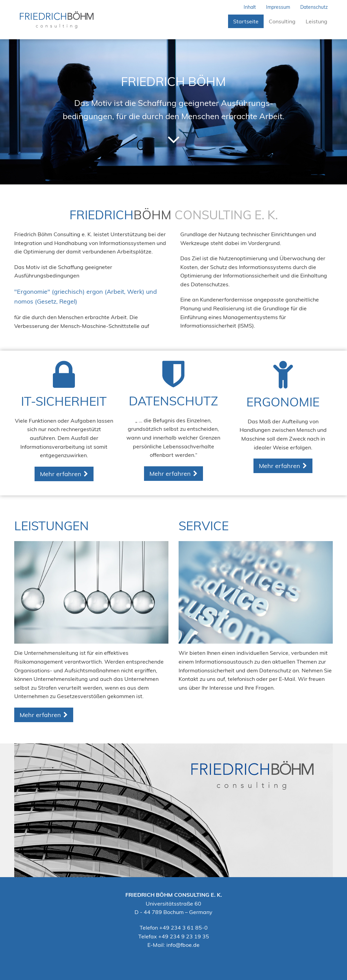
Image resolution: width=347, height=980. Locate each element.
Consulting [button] (282, 21)
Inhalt (250, 7)
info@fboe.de (183, 945)
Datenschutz (314, 7)
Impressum (278, 7)
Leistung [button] (317, 21)
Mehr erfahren (61, 474)
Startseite (248, 21)
